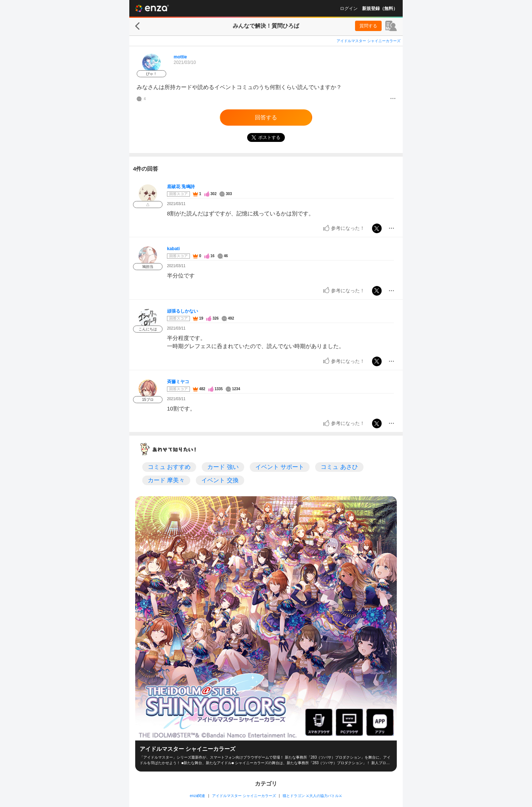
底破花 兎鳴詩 (181, 187)
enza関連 (198, 796)
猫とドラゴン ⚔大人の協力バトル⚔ (312, 796)
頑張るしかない (183, 311)
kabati (173, 249)
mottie (180, 57)
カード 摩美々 (166, 480)
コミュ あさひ (339, 467)
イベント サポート (280, 467)
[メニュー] (393, 99)
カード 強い (223, 467)
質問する (368, 26)
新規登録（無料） (380, 8)
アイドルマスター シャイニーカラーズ (369, 41)
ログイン (349, 8)
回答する (266, 117)
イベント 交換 (220, 480)
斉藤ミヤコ (178, 382)
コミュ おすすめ (169, 467)
